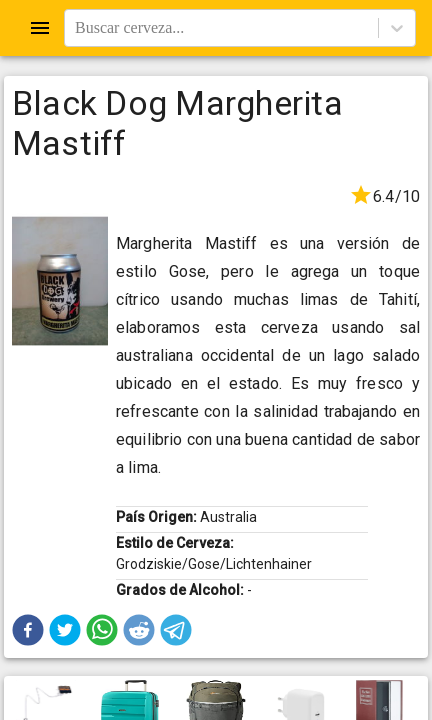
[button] (28, 630)
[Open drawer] (40, 28)
